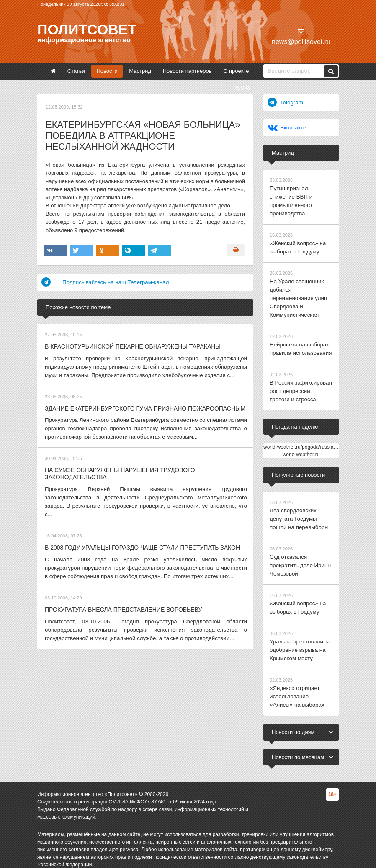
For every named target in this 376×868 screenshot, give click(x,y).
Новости (107, 71)
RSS (242, 88)
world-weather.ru (301, 450)
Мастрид (140, 71)
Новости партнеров (187, 71)
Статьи (76, 71)
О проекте (236, 71)
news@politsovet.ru (301, 37)
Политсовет (87, 29)
